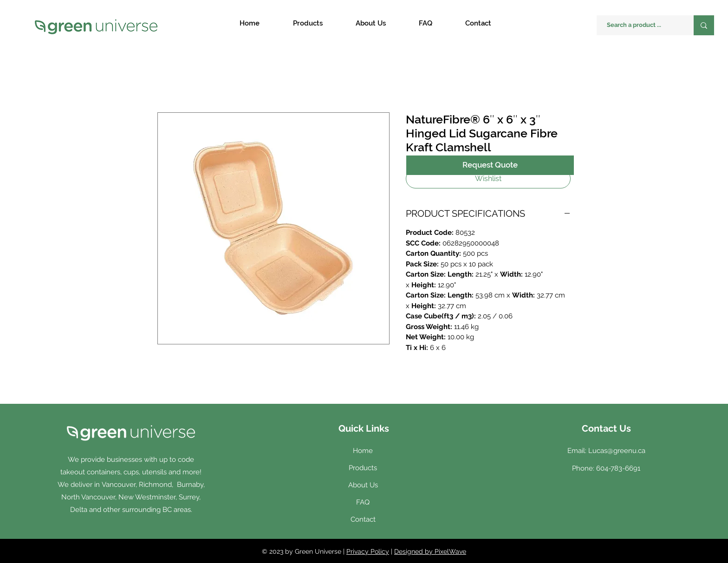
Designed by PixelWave (430, 551)
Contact (363, 519)
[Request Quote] (490, 165)
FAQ (363, 502)
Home (363, 451)
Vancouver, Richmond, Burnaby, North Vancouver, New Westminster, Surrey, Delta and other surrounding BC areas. (133, 497)
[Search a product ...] (640, 25)
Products (363, 468)
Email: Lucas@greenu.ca (606, 451)
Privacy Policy (368, 551)
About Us (363, 485)
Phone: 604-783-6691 (606, 468)
